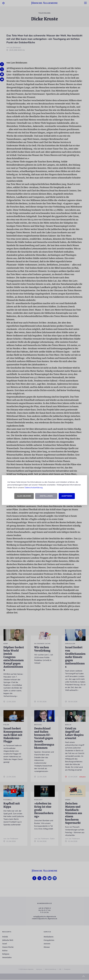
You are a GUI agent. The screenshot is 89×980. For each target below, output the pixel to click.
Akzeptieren (67, 496)
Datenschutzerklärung (34, 488)
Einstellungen (46, 496)
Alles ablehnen (24, 496)
